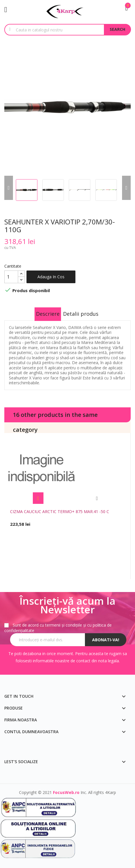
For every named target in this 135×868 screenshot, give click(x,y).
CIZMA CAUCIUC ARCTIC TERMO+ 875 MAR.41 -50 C (60, 511)
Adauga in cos (51, 277)
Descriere (48, 314)
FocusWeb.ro (66, 792)
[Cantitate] (11, 277)
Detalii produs (81, 314)
